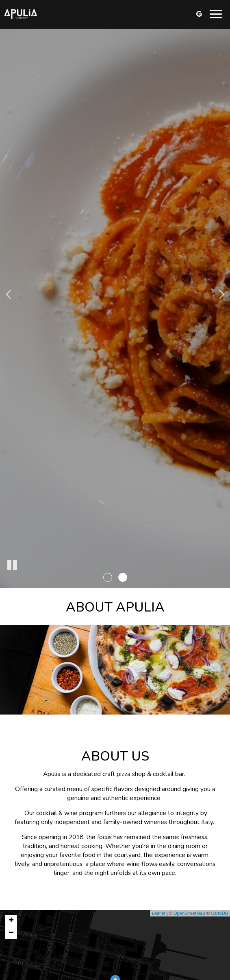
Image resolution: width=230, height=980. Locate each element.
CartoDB (219, 913)
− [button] (11, 933)
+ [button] (11, 921)
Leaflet (159, 913)
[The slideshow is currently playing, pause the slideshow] (12, 566)
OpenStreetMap (189, 913)
